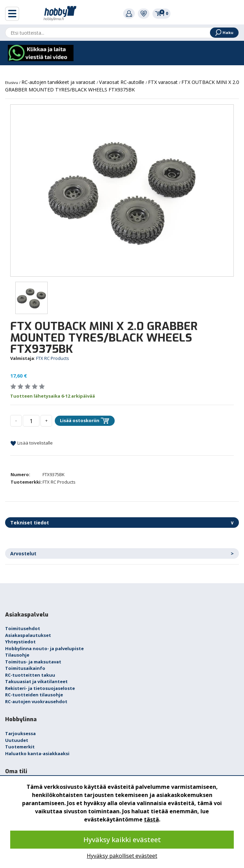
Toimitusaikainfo (25, 668)
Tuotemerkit (20, 747)
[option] (122, 190)
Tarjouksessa (20, 733)
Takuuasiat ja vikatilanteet (36, 681)
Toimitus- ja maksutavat (33, 662)
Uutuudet (17, 740)
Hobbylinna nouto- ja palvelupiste (44, 648)
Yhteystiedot (20, 642)
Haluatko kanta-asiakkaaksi (37, 753)
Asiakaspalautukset (28, 635)
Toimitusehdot (23, 628)
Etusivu (12, 82)
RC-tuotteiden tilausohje (34, 695)
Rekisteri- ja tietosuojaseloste (40, 688)
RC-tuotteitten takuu (30, 675)
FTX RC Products (53, 358)
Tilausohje (17, 655)
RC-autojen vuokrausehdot (36, 701)
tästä (151, 819)
